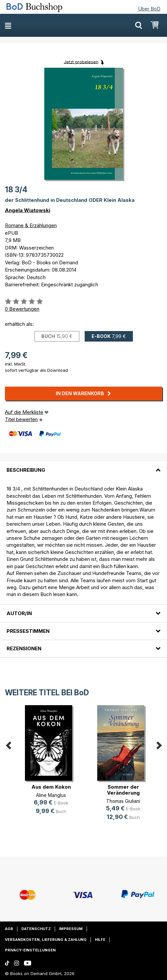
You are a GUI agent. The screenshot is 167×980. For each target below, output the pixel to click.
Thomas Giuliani (123, 801)
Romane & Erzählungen (31, 225)
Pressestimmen (28, 631)
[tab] (83, 466)
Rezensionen (24, 648)
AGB (9, 929)
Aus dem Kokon (51, 787)
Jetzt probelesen (81, 61)
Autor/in (19, 613)
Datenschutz (36, 929)
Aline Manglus (51, 795)
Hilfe (100, 940)
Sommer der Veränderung (123, 790)
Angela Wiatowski (28, 210)
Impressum (71, 929)
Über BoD (149, 9)
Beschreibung (26, 470)
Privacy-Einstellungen (30, 950)
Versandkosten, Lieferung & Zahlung (46, 940)
